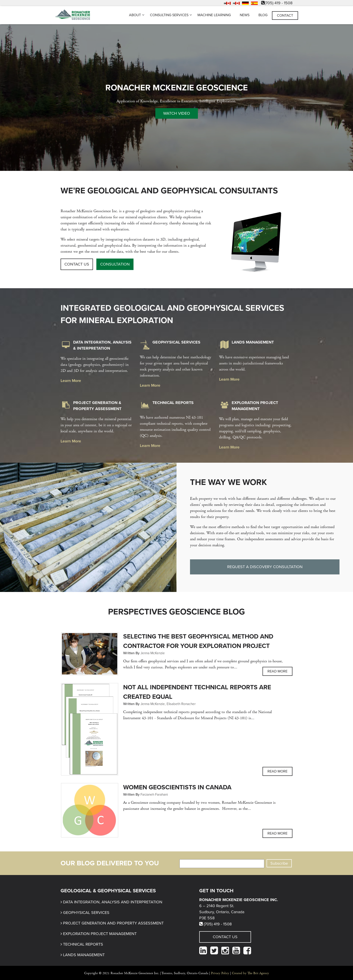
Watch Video (177, 113)
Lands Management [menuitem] (84, 955)
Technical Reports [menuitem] (83, 944)
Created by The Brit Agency (250, 973)
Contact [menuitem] (285, 16)
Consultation (115, 264)
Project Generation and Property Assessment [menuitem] (113, 923)
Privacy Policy (220, 973)
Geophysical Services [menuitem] (86, 913)
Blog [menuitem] (263, 15)
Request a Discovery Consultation (265, 567)
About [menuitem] (135, 15)
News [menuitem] (245, 15)
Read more (277, 671)
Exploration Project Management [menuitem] (100, 934)
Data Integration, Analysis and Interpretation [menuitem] (113, 902)
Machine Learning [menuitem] (214, 15)
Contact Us (77, 264)
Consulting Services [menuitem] (169, 15)
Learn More (71, 381)
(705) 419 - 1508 (277, 3)
